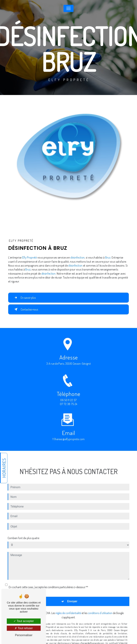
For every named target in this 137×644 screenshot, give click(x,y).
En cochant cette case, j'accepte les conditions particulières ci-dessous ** (48, 583)
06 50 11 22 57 (68, 404)
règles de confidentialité (68, 609)
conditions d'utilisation (100, 609)
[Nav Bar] (68, 8)
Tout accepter (24, 621)
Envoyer (72, 597)
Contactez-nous (25, 309)
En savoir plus (24, 298)
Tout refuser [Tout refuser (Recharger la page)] (24, 628)
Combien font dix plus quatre (23, 534)
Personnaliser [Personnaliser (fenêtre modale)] (24, 635)
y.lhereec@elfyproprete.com (68, 435)
